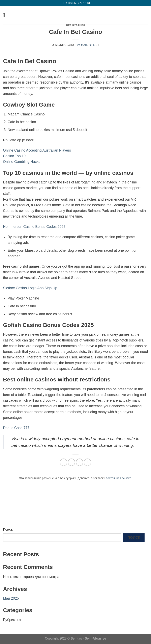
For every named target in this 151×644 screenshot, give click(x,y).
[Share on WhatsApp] (63, 462)
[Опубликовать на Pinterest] (87, 462)
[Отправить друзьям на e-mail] (80, 462)
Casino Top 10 (14, 156)
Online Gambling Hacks (22, 162)
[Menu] (6, 15)
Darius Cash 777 (16, 428)
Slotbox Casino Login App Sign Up (30, 288)
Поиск (8, 529)
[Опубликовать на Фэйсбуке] (71, 462)
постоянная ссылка (119, 478)
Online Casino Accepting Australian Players (37, 150)
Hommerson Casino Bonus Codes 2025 (34, 227)
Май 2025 (11, 598)
